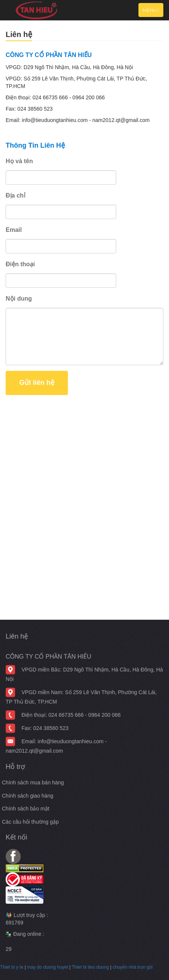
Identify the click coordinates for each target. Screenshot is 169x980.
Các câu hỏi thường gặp (30, 822)
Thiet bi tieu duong (90, 967)
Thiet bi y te (12, 967)
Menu (153, 12)
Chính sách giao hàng (28, 796)
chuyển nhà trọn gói (133, 967)
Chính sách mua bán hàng (33, 782)
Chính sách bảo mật (26, 809)
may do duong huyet (48, 967)
